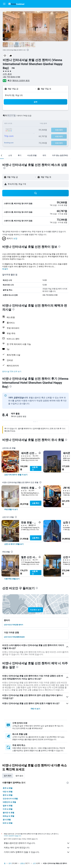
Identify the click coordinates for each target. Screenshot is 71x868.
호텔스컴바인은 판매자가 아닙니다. (37, 843)
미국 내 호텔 (8, 809)
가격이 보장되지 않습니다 (12, 836)
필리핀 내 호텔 (8, 813)
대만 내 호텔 (8, 792)
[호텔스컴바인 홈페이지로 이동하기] (16, 4)
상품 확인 (35, 468)
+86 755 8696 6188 (11, 77)
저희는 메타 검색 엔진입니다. (37, 848)
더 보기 (5, 269)
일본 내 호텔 (8, 806)
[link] (16, 475)
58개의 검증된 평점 (21, 81)
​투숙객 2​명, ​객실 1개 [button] (14, 95)
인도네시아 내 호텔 (10, 799)
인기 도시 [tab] (19, 776)
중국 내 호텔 (8, 795)
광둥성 (23, 863)
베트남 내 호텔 (8, 816)
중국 (10, 863)
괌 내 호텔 (7, 820)
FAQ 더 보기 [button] (35, 709)
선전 (34, 863)
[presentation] (28, 50)
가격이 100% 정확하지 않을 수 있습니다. (37, 852)
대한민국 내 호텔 (9, 802)
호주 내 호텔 (8, 788)
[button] (4, 4)
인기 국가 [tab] (8, 776)
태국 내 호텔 (8, 823)
